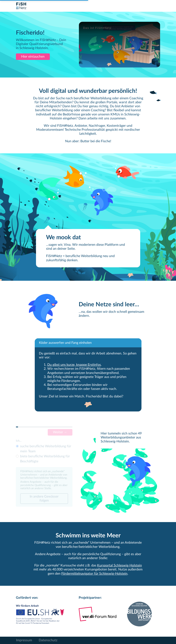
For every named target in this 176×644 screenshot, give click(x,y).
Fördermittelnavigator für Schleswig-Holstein (94, 574)
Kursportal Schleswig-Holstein (119, 565)
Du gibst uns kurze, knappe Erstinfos (74, 365)
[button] (49, 189)
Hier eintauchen (33, 57)
